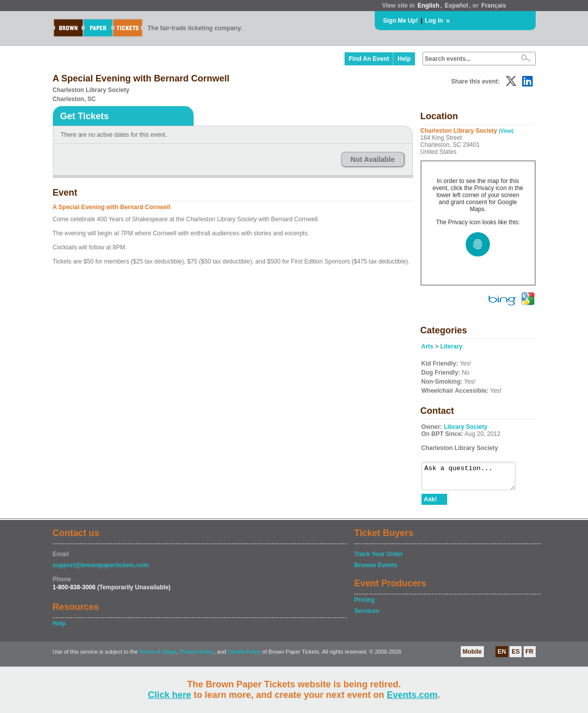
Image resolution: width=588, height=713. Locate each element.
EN (502, 656)
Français (494, 6)
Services (366, 615)
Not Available (373, 159)
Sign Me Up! (401, 21)
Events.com (412, 695)
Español (456, 6)
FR (530, 656)
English (428, 6)
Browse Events (376, 570)
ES (516, 656)
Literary (451, 346)
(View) (506, 131)
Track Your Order (379, 559)
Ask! (431, 504)
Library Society (466, 427)
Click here (170, 695)
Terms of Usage (158, 656)
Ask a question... (474, 478)
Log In (434, 21)
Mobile (472, 656)
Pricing (364, 604)
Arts (428, 346)
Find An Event (369, 59)
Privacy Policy (197, 656)
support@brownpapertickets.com (101, 570)
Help (404, 59)
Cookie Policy (244, 656)
